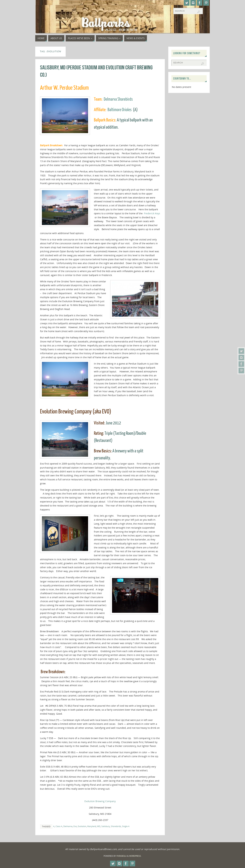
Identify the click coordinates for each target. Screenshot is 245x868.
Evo (75, 826)
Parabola (122, 856)
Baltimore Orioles (120, 110)
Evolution (82, 826)
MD (99, 826)
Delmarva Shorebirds (118, 99)
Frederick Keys (152, 213)
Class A (59, 826)
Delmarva (68, 826)
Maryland (92, 826)
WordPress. (135, 856)
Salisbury (106, 826)
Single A (126, 826)
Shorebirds (116, 826)
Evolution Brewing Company (100, 801)
